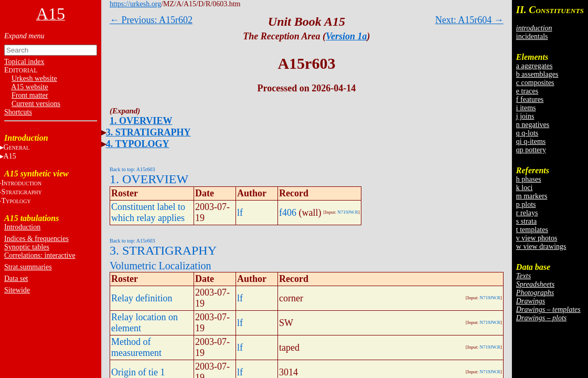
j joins (525, 116)
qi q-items (531, 141)
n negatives (533, 125)
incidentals (532, 36)
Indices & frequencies (36, 239)
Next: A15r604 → (469, 20)
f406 (288, 213)
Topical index (24, 62)
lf (240, 213)
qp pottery (531, 150)
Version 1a (346, 36)
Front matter (30, 95)
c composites (535, 83)
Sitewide (17, 290)
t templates (532, 230)
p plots (526, 204)
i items (526, 108)
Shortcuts (18, 112)
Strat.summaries (28, 267)
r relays (527, 213)
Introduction (22, 227)
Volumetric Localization (160, 266)
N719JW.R (348, 212)
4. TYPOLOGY (138, 144)
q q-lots (527, 133)
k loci (525, 188)
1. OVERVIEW (141, 121)
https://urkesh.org (135, 4)
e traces (527, 91)
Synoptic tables (27, 247)
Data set (16, 279)
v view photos (537, 238)
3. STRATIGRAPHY (148, 132)
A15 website (29, 87)
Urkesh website (34, 78)
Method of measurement (136, 347)
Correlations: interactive (40, 255)
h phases (529, 179)
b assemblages (537, 74)
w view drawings (541, 246)
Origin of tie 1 (138, 372)
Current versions (36, 104)
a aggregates (534, 66)
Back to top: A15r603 (132, 169)
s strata (526, 221)
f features (530, 99)
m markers (532, 196)
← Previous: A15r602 (151, 20)
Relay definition (142, 298)
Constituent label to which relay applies (148, 212)
